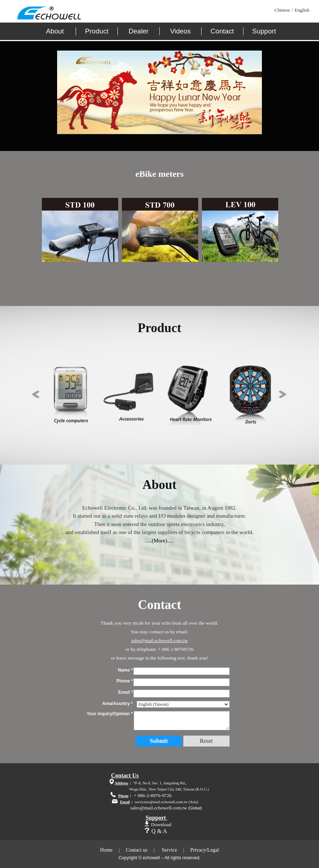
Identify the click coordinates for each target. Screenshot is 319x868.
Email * (125, 692)
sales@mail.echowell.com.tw (159, 640)
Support (264, 31)
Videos (181, 31)
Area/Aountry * (117, 704)
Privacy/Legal (205, 850)
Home (106, 850)
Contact (222, 31)
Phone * (125, 681)
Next (283, 394)
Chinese (282, 10)
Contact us (137, 850)
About (55, 31)
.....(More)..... (160, 541)
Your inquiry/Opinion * (110, 714)
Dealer (139, 31)
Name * (125, 670)
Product (97, 31)
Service (170, 850)
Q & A (159, 831)
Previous (36, 394)
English (302, 10)
